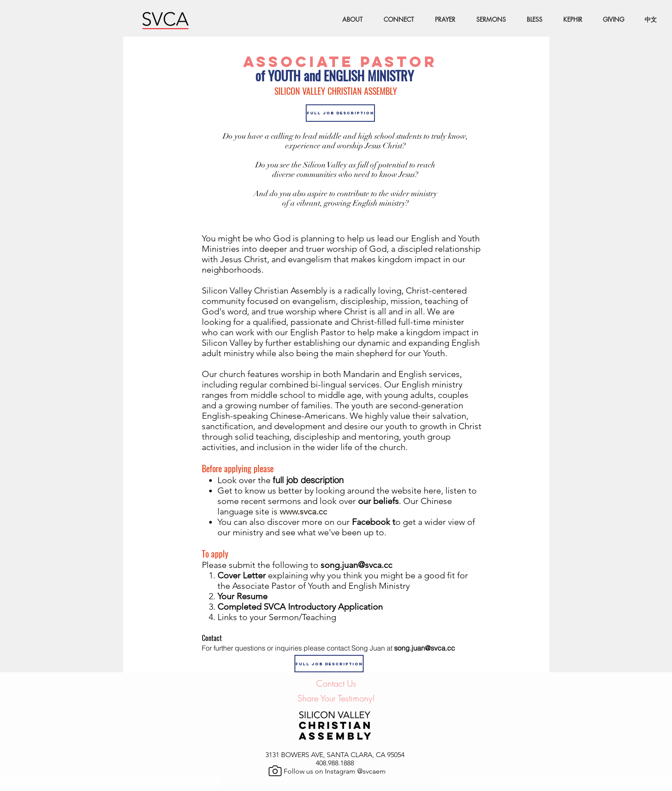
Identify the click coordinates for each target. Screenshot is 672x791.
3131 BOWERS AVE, (296, 755)
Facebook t (373, 522)
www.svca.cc (303, 511)
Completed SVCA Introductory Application (300, 607)
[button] (395, 20)
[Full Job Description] (340, 113)
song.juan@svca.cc (361, 565)
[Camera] (275, 771)
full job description (308, 480)
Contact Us (336, 683)
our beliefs (378, 501)
